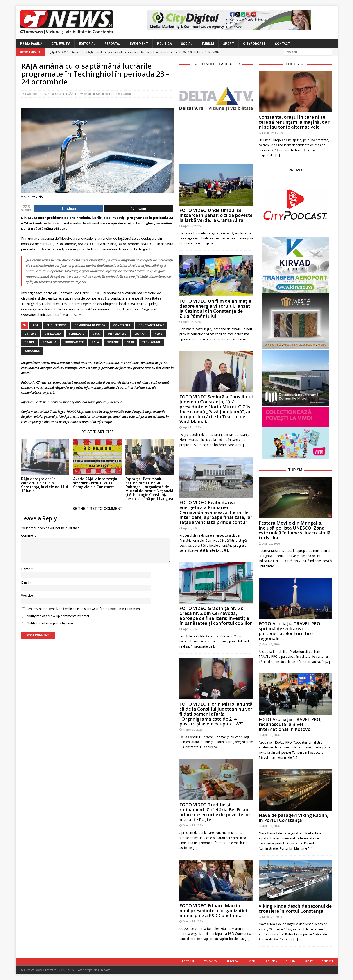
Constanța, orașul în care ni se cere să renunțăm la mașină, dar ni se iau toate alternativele (294, 122)
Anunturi (89, 94)
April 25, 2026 (271, 544)
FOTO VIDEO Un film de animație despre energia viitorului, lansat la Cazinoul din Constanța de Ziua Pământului (215, 308)
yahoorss (32, 351)
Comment (28, 535)
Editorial (87, 44)
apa (35, 325)
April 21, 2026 (192, 427)
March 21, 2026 (193, 921)
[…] (217, 243)
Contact (283, 44)
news (158, 334)
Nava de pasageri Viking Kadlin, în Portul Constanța (293, 818)
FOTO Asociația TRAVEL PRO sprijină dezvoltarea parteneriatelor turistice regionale (290, 631)
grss (96, 334)
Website (27, 595)
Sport (229, 44)
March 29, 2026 (193, 825)
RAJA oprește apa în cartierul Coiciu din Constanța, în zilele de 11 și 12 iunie (45, 485)
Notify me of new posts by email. (51, 623)
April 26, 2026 (192, 226)
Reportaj (113, 44)
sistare (113, 342)
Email (26, 582)
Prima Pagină (31, 44)
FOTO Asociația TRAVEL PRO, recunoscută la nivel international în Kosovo (290, 724)
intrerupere (117, 334)
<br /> (216, 137)
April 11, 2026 (271, 826)
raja (95, 342)
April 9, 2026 (191, 528)
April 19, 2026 (271, 735)
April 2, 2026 (191, 629)
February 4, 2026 (273, 133)
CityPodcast (254, 44)
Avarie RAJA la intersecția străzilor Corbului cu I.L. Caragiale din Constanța (95, 483)
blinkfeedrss (56, 325)
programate (74, 342)
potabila (49, 342)
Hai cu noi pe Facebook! (216, 64)
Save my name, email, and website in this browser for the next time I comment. (84, 609)
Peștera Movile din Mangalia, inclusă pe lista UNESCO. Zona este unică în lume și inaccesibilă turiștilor (295, 530)
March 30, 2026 (193, 730)
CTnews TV (61, 44)
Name (26, 569)
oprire (29, 342)
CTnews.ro (53, 334)
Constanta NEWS (151, 325)
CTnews (30, 334)
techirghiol (151, 342)
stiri (130, 342)
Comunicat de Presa (109, 94)
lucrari (140, 334)
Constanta (122, 325)
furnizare (77, 334)
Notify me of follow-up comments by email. (58, 616)
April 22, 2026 (192, 322)
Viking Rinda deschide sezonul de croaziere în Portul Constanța (295, 908)
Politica (164, 44)
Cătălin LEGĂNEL (66, 94)
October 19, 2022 (38, 94)
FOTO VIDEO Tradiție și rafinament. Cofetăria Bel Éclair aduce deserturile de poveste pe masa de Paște (215, 812)
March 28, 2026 (272, 917)
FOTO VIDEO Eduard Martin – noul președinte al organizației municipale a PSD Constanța (213, 911)
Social (187, 44)
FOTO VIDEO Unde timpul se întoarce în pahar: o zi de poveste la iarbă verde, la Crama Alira (216, 215)
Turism (208, 44)
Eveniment (139, 44)
